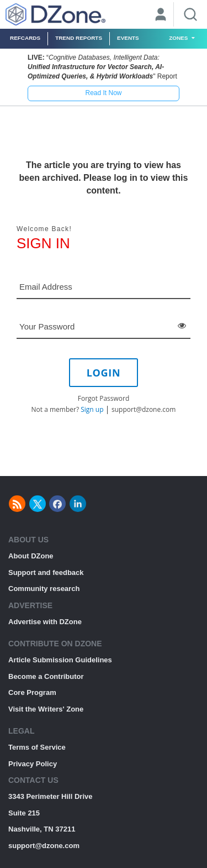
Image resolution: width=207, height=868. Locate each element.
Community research (44, 589)
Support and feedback (46, 572)
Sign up (92, 409)
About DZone (31, 556)
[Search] (190, 14)
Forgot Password (104, 398)
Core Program (32, 692)
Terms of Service (37, 747)
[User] (161, 16)
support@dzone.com (144, 409)
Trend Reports (79, 38)
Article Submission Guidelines (60, 660)
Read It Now (103, 93)
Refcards (25, 38)
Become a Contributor (46, 676)
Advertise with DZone (45, 622)
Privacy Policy (33, 764)
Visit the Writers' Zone (46, 709)
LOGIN (104, 373)
